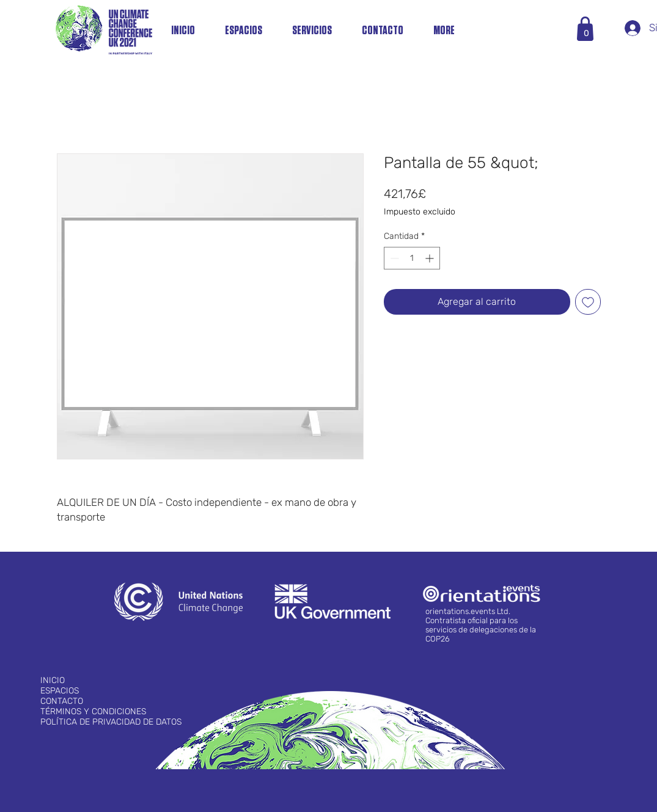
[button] (586, 33)
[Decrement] (393, 258)
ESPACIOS (60, 691)
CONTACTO (62, 701)
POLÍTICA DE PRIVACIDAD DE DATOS (111, 722)
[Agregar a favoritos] (588, 302)
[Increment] (431, 258)
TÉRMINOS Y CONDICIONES (93, 711)
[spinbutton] (412, 258)
